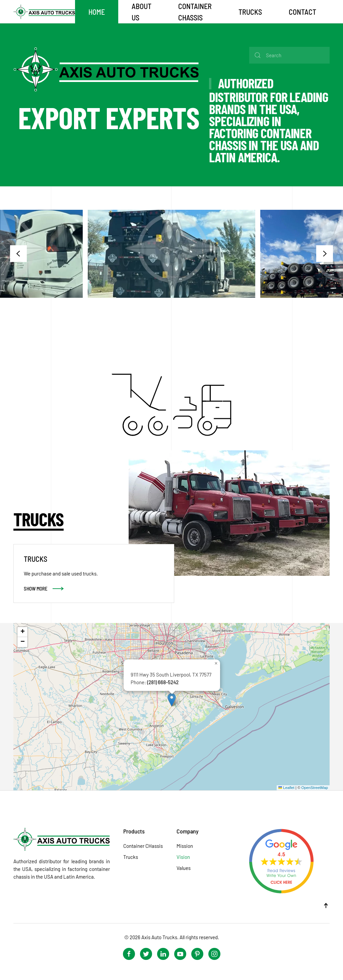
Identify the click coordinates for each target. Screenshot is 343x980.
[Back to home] (44, 12)
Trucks (131, 857)
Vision (183, 857)
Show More (36, 589)
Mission (185, 846)
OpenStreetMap (315, 788)
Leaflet (286, 788)
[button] (18, 254)
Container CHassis (143, 846)
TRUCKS (250, 12)
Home (97, 12)
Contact (302, 12)
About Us (142, 12)
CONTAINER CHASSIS (195, 12)
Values (184, 868)
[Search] (289, 55)
